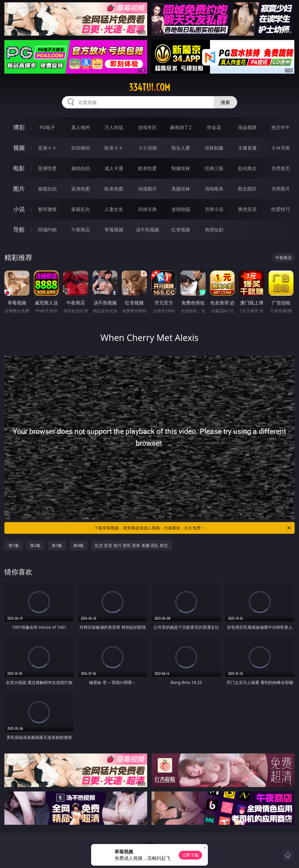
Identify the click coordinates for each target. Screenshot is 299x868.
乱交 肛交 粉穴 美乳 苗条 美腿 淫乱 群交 (131, 545)
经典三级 (214, 168)
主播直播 (247, 148)
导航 (19, 229)
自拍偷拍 (81, 148)
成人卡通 (114, 168)
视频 (19, 148)
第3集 (57, 545)
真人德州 (81, 127)
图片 (19, 189)
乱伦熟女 (247, 168)
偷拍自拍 (81, 168)
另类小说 (214, 209)
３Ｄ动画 (147, 148)
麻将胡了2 (181, 127)
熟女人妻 (181, 148)
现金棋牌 (247, 127)
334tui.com (149, 87)
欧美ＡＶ (114, 148)
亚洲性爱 (47, 168)
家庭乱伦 (81, 209)
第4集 (79, 545)
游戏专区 (147, 127)
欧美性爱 (147, 168)
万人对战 (114, 127)
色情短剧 (214, 230)
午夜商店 (81, 230)
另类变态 (281, 168)
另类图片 (281, 189)
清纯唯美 (214, 189)
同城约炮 (47, 230)
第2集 (35, 545)
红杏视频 (181, 230)
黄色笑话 (247, 209)
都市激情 (47, 209)
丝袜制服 (214, 148)
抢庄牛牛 (281, 127)
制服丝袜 (181, 168)
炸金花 (214, 127)
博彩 (19, 127)
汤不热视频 (147, 230)
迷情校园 (181, 209)
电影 (19, 168)
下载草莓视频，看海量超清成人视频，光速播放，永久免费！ (193, 528)
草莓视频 (114, 230)
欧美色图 (114, 189)
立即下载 (190, 855)
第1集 (14, 545)
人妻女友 (114, 209)
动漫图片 (147, 189)
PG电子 (47, 127)
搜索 (225, 102)
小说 (19, 209)
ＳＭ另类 (281, 148)
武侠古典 (147, 209)
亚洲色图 (81, 189)
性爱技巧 (281, 209)
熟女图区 (247, 189)
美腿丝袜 (181, 189)
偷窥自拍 (47, 189)
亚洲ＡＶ (47, 148)
